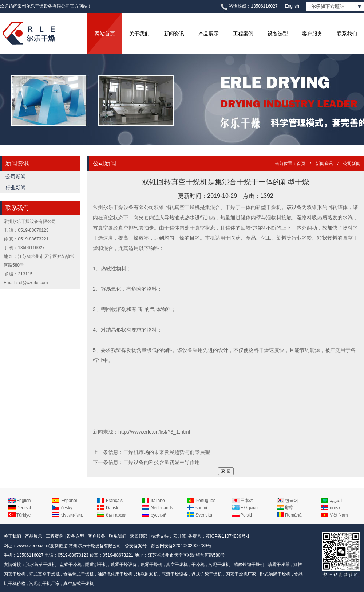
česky (67, 508)
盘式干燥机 (71, 565)
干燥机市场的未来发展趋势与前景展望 (167, 452)
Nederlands (162, 508)
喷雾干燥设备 (124, 565)
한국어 (292, 501)
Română (293, 515)
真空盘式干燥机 (79, 584)
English (292, 6)
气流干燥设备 (175, 574)
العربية (336, 501)
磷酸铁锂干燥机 (249, 565)
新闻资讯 (174, 34)
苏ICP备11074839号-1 (227, 536)
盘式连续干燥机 (207, 574)
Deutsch (24, 508)
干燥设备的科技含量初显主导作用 (162, 462)
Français (114, 501)
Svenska (204, 515)
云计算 (179, 536)
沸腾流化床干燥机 (115, 574)
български (116, 515)
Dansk (112, 508)
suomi (201, 508)
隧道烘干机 (96, 565)
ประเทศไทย (72, 515)
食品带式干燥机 (79, 574)
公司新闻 (16, 176)
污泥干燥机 (219, 565)
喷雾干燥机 (151, 565)
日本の (247, 501)
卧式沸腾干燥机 (275, 574)
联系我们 (347, 34)
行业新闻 (16, 188)
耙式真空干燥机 (44, 574)
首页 (301, 164)
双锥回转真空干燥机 (177, 207)
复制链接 (59, 546)
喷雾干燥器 (279, 565)
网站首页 (105, 34)
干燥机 (198, 565)
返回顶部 (139, 536)
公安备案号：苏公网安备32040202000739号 (168, 546)
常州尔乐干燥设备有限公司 (95, 546)
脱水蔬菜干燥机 (41, 565)
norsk (335, 508)
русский (159, 515)
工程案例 (243, 34)
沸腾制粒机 (147, 574)
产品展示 (209, 34)
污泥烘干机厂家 (44, 584)
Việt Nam (339, 515)
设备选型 (278, 34)
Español (69, 501)
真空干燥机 (177, 565)
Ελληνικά (249, 508)
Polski (246, 515)
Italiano (158, 501)
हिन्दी (289, 508)
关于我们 (139, 34)
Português (205, 501)
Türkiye (23, 515)
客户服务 (312, 34)
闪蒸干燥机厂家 (241, 574)
